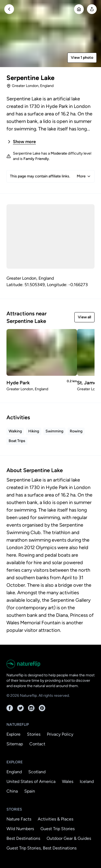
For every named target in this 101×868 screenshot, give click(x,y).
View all (84, 317)
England (14, 772)
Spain (30, 791)
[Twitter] (20, 708)
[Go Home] (79, 9)
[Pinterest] (42, 708)
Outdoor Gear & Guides (69, 838)
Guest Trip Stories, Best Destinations (41, 848)
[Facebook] (10, 708)
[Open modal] (92, 9)
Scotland (37, 772)
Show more (21, 142)
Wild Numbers (20, 829)
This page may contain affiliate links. (50, 176)
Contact (37, 744)
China (12, 791)
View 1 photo (82, 58)
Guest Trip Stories (58, 829)
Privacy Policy (60, 734)
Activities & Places (55, 819)
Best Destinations (23, 838)
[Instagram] (31, 708)
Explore (13, 734)
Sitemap (15, 744)
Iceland (87, 781)
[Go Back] (9, 9)
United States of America (31, 781)
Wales (68, 781)
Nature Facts (19, 819)
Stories (34, 734)
